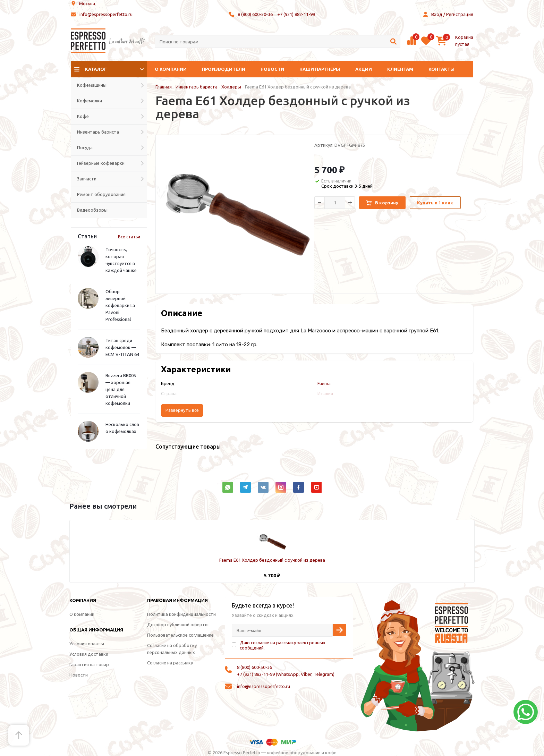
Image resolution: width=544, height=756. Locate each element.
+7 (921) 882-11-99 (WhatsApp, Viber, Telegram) (286, 674)
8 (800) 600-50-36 (255, 14)
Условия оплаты (87, 644)
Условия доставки (89, 654)
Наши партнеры (320, 69)
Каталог (96, 69)
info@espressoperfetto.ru (106, 14)
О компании (171, 69)
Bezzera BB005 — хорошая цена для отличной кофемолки (121, 389)
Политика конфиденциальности (181, 614)
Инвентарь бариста (197, 87)
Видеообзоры (92, 210)
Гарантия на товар (89, 664)
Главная (164, 87)
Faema (324, 383)
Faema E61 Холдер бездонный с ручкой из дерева (272, 560)
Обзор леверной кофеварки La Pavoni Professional (120, 305)
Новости (272, 69)
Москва (87, 3)
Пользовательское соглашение (180, 635)
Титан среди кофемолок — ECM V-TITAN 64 (122, 347)
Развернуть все (182, 410)
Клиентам (400, 69)
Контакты (441, 69)
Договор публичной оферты (178, 625)
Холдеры (231, 87)
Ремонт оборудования (101, 194)
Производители (224, 69)
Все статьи (129, 237)
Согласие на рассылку (170, 663)
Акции (364, 69)
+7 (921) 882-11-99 (296, 14)
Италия (325, 393)
